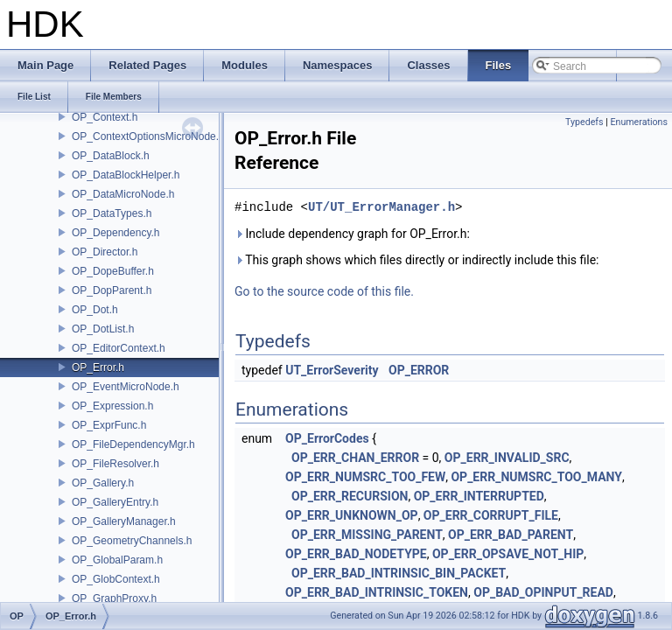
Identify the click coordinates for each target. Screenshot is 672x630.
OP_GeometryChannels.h (132, 541)
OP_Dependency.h (116, 233)
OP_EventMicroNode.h (126, 387)
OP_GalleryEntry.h (115, 502)
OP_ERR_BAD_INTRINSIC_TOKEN (377, 592)
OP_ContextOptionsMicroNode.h (148, 136)
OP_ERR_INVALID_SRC (507, 458)
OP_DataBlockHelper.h (126, 175)
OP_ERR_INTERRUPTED (479, 496)
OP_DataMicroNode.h (123, 194)
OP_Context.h (105, 117)
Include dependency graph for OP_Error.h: (352, 234)
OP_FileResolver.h (115, 464)
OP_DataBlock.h (111, 156)
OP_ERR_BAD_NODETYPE (356, 554)
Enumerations (639, 122)
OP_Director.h (105, 252)
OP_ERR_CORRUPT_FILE (491, 515)
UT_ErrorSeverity (332, 370)
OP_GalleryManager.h (124, 521)
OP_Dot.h (95, 310)
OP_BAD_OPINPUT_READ (543, 592)
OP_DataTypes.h (112, 213)
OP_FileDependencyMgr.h (133, 444)
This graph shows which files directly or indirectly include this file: (417, 260)
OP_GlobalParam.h (117, 560)
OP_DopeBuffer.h (113, 271)
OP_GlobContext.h (116, 579)
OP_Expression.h (112, 406)
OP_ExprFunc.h (109, 425)
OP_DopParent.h (112, 290)
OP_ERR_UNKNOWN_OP (352, 515)
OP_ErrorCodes (327, 438)
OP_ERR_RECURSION (350, 496)
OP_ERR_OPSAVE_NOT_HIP (508, 554)
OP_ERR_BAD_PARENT (511, 535)
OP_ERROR (419, 370)
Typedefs (584, 122)
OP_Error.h (98, 367)
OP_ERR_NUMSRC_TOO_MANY (536, 477)
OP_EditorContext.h (119, 348)
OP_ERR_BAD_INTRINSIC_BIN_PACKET (399, 573)
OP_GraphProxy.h (114, 598)
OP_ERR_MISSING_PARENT (367, 535)
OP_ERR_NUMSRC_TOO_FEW (365, 477)
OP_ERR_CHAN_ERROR (355, 458)
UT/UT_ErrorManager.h (381, 207)
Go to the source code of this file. (324, 291)
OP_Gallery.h (103, 483)
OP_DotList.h (103, 329)
